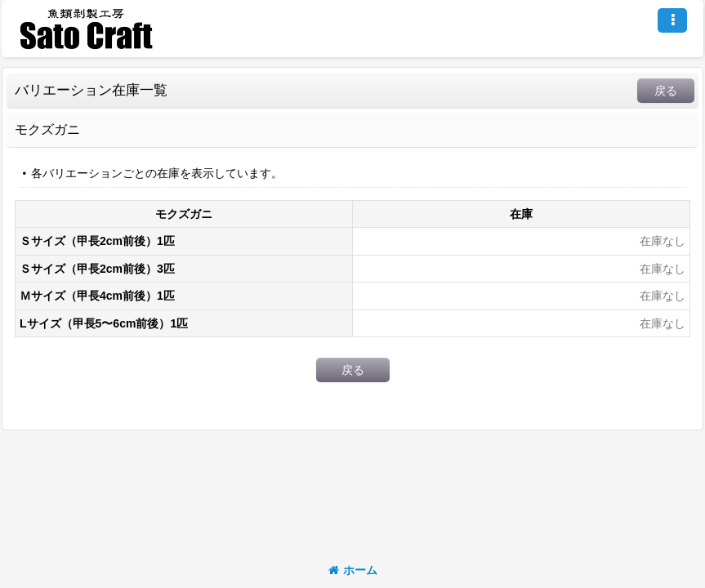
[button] (672, 20)
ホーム (353, 570)
